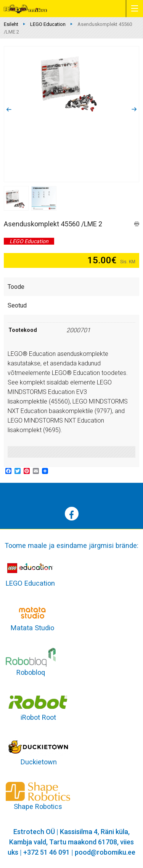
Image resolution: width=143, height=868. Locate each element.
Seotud (17, 305)
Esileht (11, 24)
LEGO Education (48, 24)
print (137, 224)
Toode (16, 287)
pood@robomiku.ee (105, 852)
